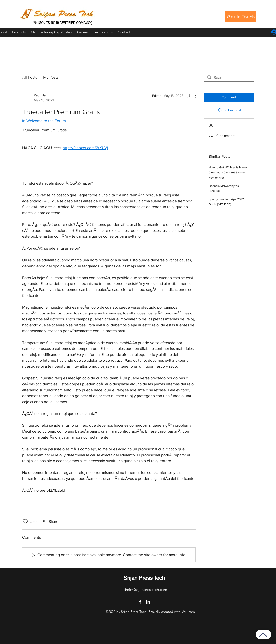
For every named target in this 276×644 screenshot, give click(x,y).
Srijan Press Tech (144, 578)
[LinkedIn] (148, 602)
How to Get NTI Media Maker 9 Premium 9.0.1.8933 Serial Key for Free (228, 173)
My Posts (51, 77)
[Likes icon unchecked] (25, 521)
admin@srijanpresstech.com (144, 589)
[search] (229, 77)
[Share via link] (50, 521)
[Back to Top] (263, 635)
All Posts (30, 77)
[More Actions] (193, 96)
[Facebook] (140, 602)
